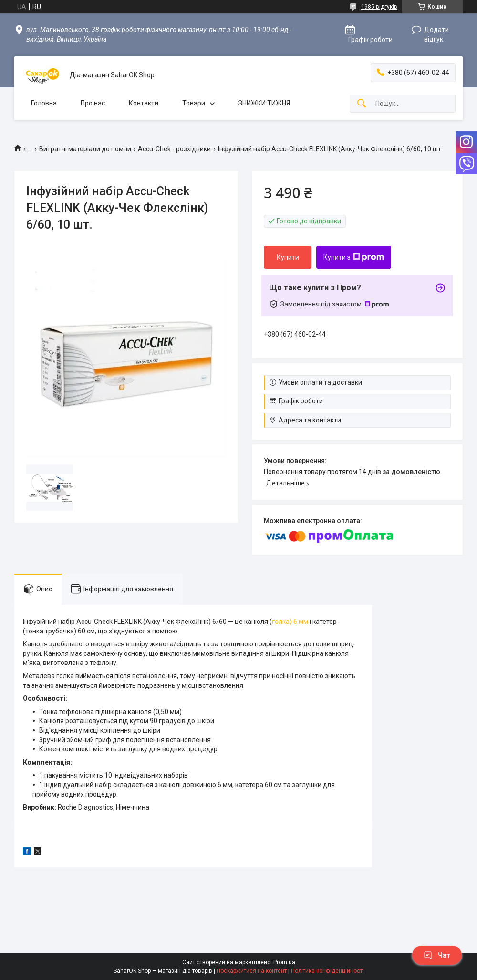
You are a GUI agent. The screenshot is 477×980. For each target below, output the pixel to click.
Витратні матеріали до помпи (85, 149)
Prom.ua (284, 962)
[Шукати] (362, 104)
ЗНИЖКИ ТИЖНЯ (264, 103)
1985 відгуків (379, 7)
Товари (194, 103)
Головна (44, 103)
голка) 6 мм (290, 622)
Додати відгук (436, 34)
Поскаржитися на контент (252, 971)
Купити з (354, 257)
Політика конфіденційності (327, 971)
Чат (437, 955)
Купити (288, 257)
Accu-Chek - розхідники (174, 149)
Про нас (93, 103)
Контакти (144, 103)
